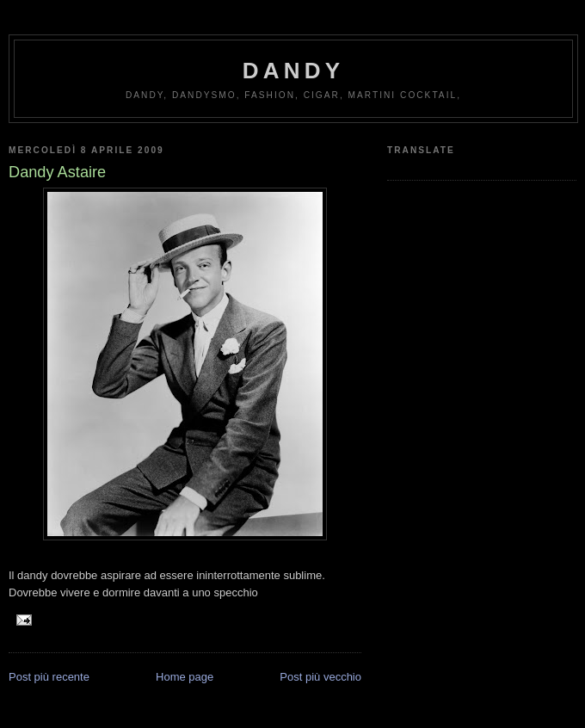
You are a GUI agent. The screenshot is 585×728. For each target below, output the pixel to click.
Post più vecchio (320, 677)
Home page (185, 677)
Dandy (293, 71)
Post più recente (49, 677)
